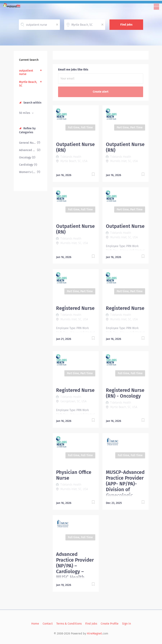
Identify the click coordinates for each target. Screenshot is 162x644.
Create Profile (110, 624)
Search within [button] (32, 103)
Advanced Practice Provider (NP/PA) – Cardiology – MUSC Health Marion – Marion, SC (75, 572)
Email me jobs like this (73, 70)
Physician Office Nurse (74, 475)
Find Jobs (126, 25)
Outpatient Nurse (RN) (75, 147)
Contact (48, 624)
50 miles (25, 113)
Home (35, 624)
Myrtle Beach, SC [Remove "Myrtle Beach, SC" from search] (28, 84)
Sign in (126, 624)
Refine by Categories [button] (27, 130)
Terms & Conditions (69, 624)
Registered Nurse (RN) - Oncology (125, 393)
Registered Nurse (75, 308)
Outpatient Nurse (125, 226)
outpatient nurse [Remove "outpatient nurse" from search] (26, 72)
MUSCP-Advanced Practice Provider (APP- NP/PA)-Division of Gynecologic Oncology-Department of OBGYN (125, 492)
